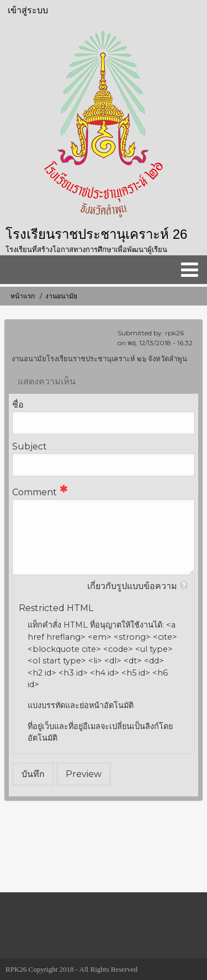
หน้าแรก (23, 296)
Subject (30, 446)
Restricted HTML (56, 608)
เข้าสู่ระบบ (28, 10)
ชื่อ (18, 405)
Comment (34, 492)
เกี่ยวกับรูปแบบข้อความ (132, 586)
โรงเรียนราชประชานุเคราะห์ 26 (96, 234)
